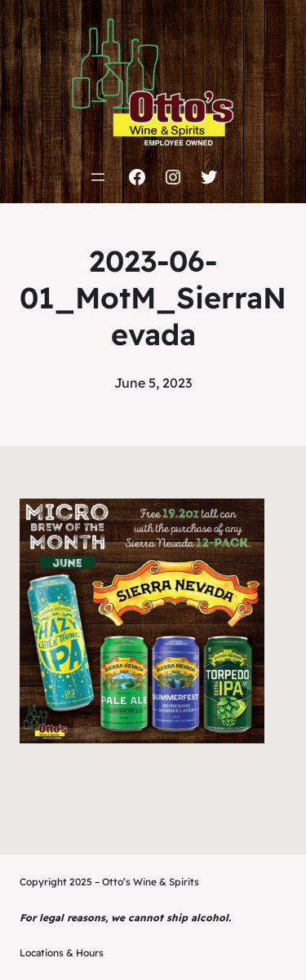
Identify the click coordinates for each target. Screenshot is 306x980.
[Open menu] (98, 177)
